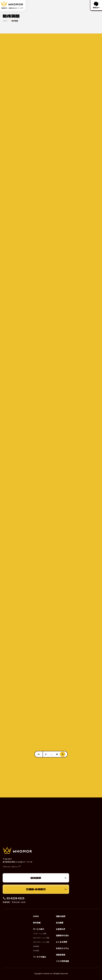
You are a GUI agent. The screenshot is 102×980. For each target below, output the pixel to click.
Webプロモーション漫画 (41, 938)
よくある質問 (61, 942)
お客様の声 (61, 929)
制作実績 (37, 923)
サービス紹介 (39, 929)
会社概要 (60, 923)
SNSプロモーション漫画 (41, 942)
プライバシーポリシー (11, 867)
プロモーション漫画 (40, 933)
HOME (5, 21)
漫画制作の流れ (62, 935)
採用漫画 (36, 946)
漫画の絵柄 (61, 916)
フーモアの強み (40, 957)
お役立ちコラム (62, 948)
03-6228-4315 (14, 898)
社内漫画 (36, 951)
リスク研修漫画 (62, 961)
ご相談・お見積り (36, 889)
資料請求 (36, 878)
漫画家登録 (61, 955)
